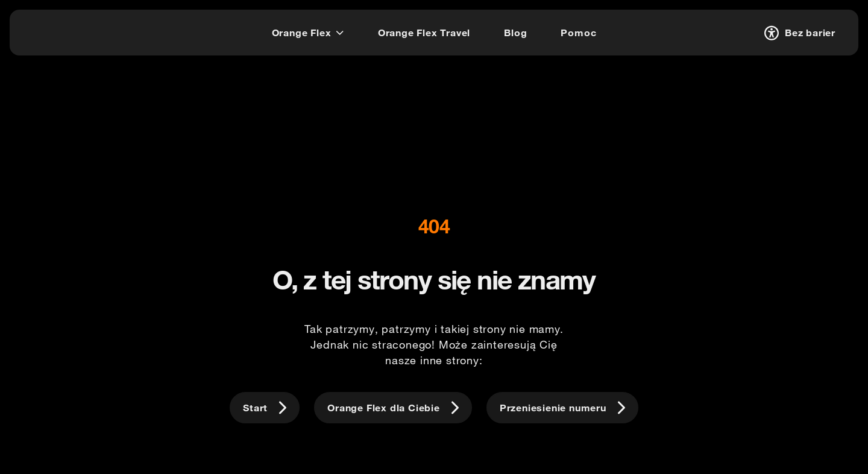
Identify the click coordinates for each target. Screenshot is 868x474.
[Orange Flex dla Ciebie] (393, 408)
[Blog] (515, 33)
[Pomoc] (578, 33)
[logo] (56, 31)
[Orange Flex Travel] (424, 33)
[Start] (265, 408)
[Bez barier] (798, 33)
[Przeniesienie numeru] (562, 408)
